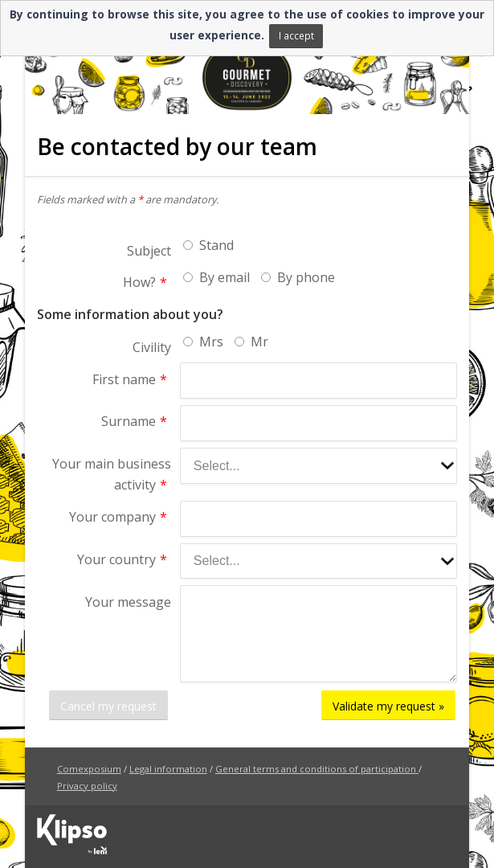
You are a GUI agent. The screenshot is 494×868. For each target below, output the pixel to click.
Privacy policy (87, 786)
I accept (296, 35)
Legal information (168, 769)
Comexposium (89, 769)
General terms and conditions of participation (316, 769)
